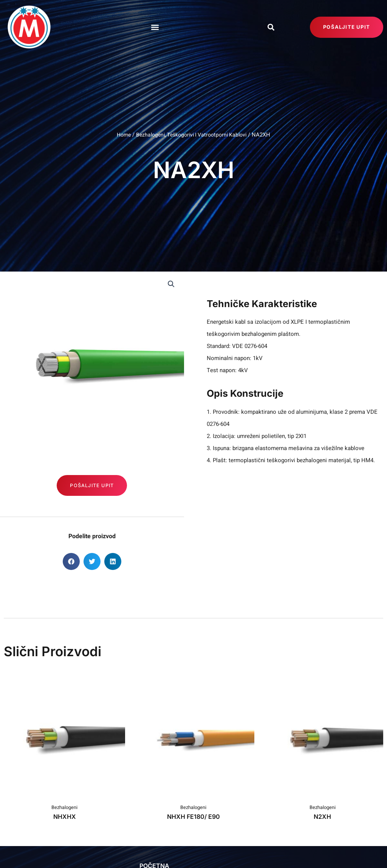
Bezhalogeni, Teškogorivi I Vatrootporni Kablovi (192, 135)
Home (121, 135)
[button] (155, 27)
